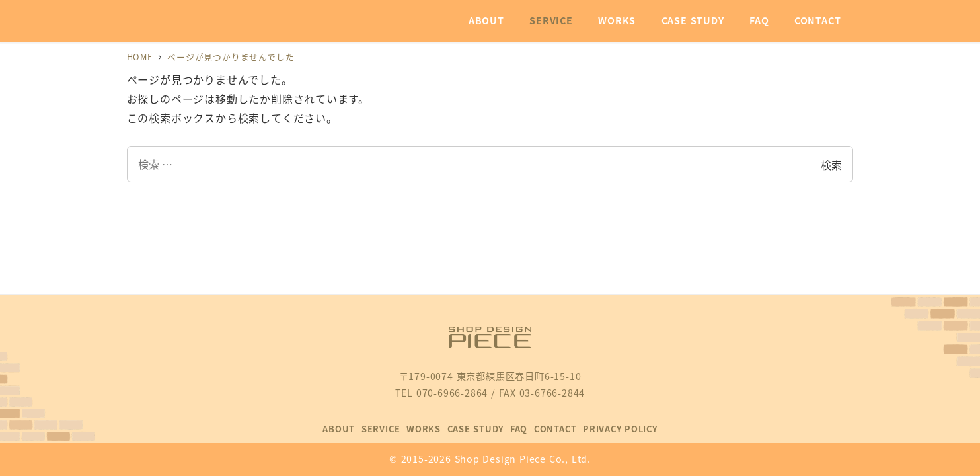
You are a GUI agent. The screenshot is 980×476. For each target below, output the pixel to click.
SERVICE (381, 429)
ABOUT (339, 429)
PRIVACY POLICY (620, 429)
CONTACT (555, 429)
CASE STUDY (476, 429)
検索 (831, 165)
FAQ (519, 429)
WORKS (424, 429)
